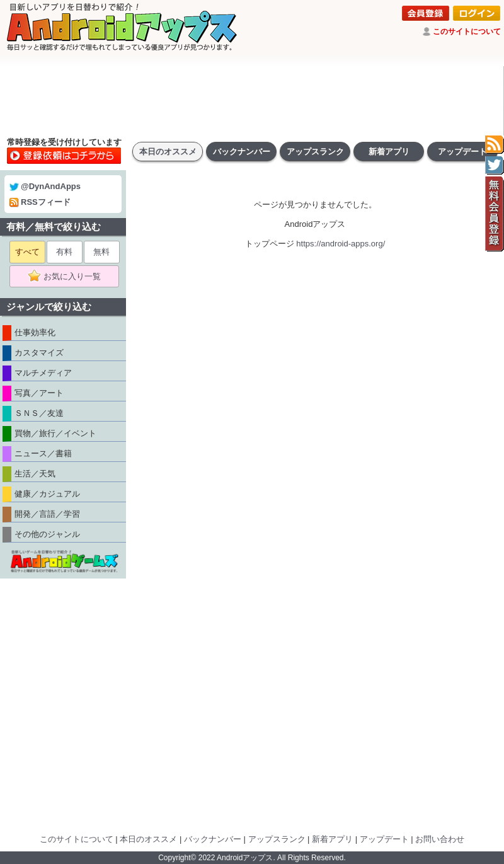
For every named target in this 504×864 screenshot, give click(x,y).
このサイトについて (467, 32)
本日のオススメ (168, 152)
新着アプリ (389, 152)
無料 (101, 252)
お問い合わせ (440, 839)
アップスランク (315, 152)
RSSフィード (40, 202)
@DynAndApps (45, 186)
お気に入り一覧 (68, 277)
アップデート (462, 152)
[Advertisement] (252, 101)
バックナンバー (242, 152)
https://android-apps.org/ (341, 244)
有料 (64, 252)
